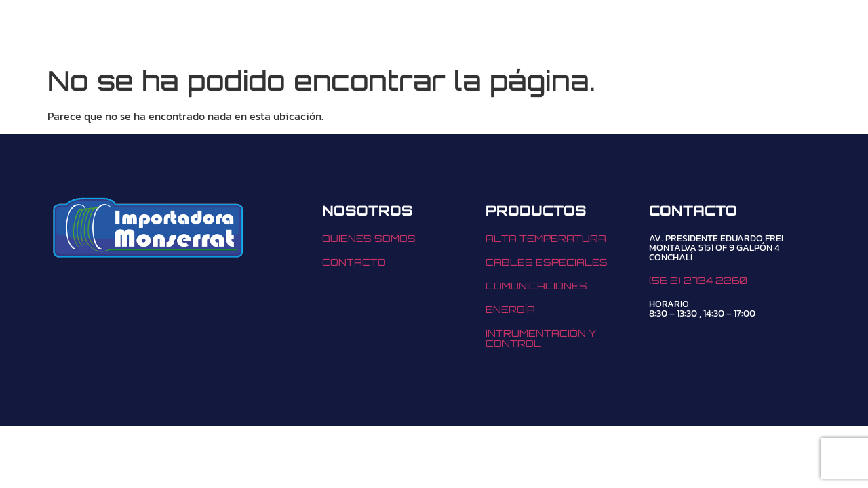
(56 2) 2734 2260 (684, 31)
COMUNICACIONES (536, 286)
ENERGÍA (510, 309)
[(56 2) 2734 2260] (604, 31)
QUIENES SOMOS (369, 238)
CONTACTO (503, 31)
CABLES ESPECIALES (547, 262)
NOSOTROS (413, 31)
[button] (312, 31)
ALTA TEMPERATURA (546, 238)
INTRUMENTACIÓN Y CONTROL (541, 338)
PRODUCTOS (312, 31)
